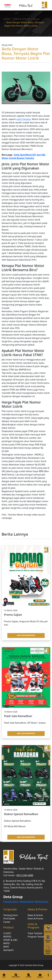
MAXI (6, 947)
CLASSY (7, 933)
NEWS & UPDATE (22, 19)
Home (4, 975)
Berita (36, 19)
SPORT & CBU (10, 940)
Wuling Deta (42, 902)
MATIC (7, 943)
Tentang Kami (10, 915)
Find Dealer (9, 919)
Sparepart (40, 975)
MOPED (7, 937)
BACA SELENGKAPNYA (26, 635)
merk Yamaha (24, 119)
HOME (7, 19)
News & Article (35, 915)
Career (7, 922)
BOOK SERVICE (16, 975)
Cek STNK (29, 975)
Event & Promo (35, 919)
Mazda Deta (26, 902)
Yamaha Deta (11, 902)
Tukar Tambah (35, 933)
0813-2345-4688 (25, 875)
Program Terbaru (37, 937)
